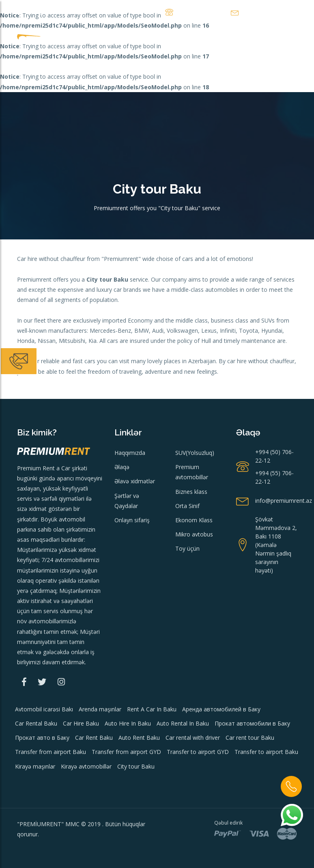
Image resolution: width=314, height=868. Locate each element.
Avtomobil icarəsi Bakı (44, 709)
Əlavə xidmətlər (135, 481)
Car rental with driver (193, 738)
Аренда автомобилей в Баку (221, 709)
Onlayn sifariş (132, 520)
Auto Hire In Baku (128, 723)
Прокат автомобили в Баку (252, 723)
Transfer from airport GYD (126, 752)
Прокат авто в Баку (42, 738)
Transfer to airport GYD (198, 752)
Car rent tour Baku (250, 738)
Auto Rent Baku (139, 738)
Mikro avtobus (194, 534)
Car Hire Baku (81, 723)
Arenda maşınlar (100, 709)
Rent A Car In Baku (152, 709)
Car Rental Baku (36, 723)
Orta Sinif (187, 506)
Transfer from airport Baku (51, 752)
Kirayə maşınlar (35, 766)
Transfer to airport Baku (266, 752)
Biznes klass (191, 492)
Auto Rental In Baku (183, 723)
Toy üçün (187, 548)
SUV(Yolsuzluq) (195, 453)
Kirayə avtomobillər (86, 766)
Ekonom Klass (194, 520)
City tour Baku (136, 766)
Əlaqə (122, 467)
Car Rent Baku (94, 738)
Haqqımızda (130, 453)
